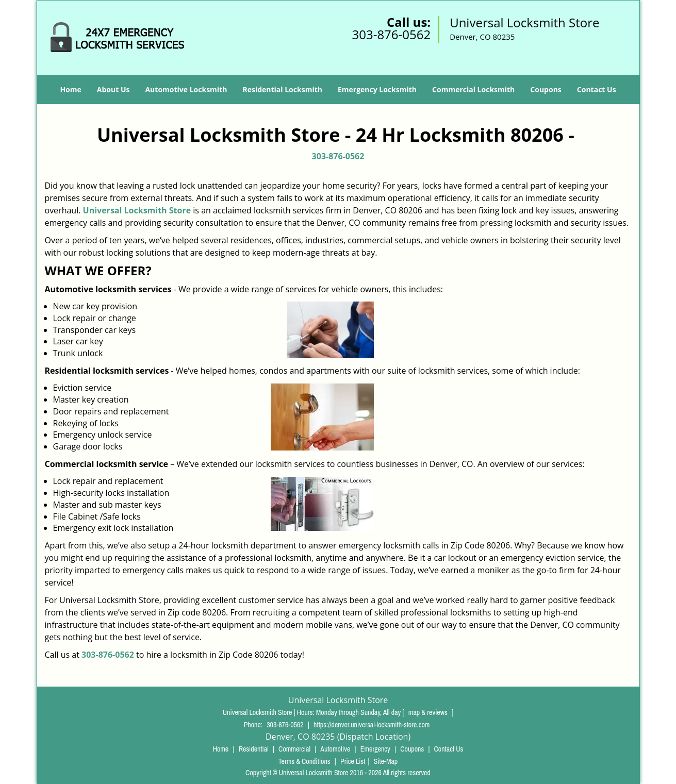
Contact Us (597, 89)
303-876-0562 (391, 34)
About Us (113, 89)
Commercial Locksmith (473, 89)
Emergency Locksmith (377, 89)
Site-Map (386, 761)
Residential (254, 749)
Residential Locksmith (282, 89)
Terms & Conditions (304, 761)
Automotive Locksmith (186, 89)
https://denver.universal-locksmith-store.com (372, 725)
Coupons (546, 89)
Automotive (335, 749)
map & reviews (429, 712)
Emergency (375, 749)
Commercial (294, 749)
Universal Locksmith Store (137, 210)
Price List (353, 761)
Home (70, 89)
